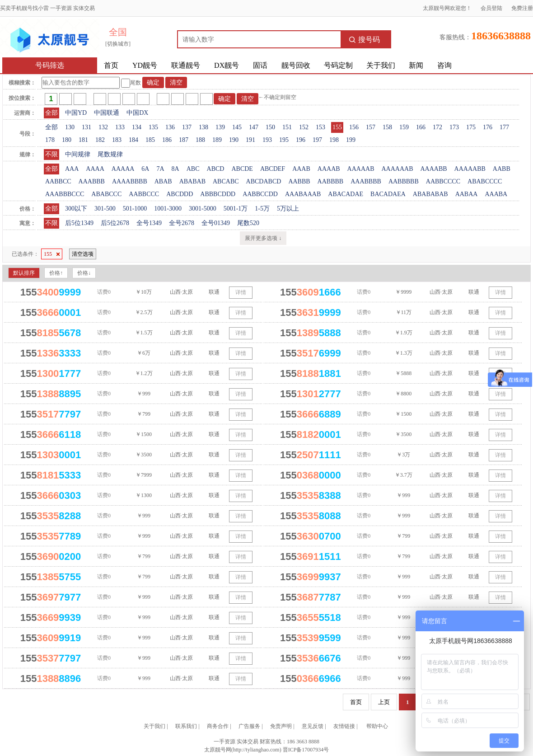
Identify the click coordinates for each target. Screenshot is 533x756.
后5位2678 (115, 223)
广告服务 (249, 726)
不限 (51, 154)
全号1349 (149, 223)
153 (320, 127)
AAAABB (433, 169)
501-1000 (135, 209)
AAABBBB (366, 181)
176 (488, 127)
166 (421, 127)
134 (137, 127)
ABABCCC (106, 194)
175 (471, 127)
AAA (72, 169)
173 (454, 127)
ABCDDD (180, 194)
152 (304, 127)
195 (284, 140)
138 (203, 127)
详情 (241, 292)
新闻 (416, 65)
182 (100, 140)
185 (150, 140)
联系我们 (186, 726)
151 (287, 127)
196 (301, 140)
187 (184, 140)
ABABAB (192, 181)
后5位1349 (79, 223)
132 (103, 127)
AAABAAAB (303, 194)
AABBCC (58, 181)
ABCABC (226, 181)
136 (170, 127)
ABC (193, 169)
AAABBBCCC (65, 194)
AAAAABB (470, 169)
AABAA (467, 194)
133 (120, 127)
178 (50, 140)
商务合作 (218, 726)
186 (167, 140)
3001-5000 (203, 209)
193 (267, 140)
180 (67, 140)
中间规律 (78, 154)
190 (234, 140)
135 (153, 127)
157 (371, 127)
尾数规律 (110, 154)
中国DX (137, 113)
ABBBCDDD (218, 194)
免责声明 (281, 726)
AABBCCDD (260, 194)
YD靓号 (145, 65)
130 (70, 127)
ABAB (163, 181)
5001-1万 (236, 209)
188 (200, 140)
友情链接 (344, 726)
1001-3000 (168, 209)
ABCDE (242, 169)
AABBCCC (144, 194)
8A (175, 169)
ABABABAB (430, 194)
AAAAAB (361, 169)
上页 (384, 702)
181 (83, 140)
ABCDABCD (264, 181)
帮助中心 (377, 726)
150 (270, 127)
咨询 (444, 65)
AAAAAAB (397, 169)
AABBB (299, 181)
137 (187, 127)
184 (133, 140)
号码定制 (338, 65)
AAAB (301, 169)
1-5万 (262, 209)
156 (354, 127)
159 (404, 127)
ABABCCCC (485, 181)
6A (145, 169)
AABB (502, 169)
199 (351, 140)
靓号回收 (296, 65)
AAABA (496, 194)
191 (250, 140)
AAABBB (92, 181)
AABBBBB (404, 181)
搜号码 (365, 40)
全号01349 (216, 223)
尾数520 (248, 223)
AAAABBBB (130, 181)
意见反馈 (313, 726)
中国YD (76, 113)
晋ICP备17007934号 (306, 750)
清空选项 (83, 254)
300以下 (76, 209)
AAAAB (329, 169)
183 (117, 140)
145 (237, 127)
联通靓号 (186, 65)
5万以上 (288, 209)
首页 (111, 65)
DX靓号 (227, 65)
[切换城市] (118, 44)
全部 (51, 113)
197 (317, 140)
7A (160, 169)
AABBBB (331, 181)
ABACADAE (346, 194)
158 (387, 127)
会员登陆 (491, 8)
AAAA (95, 169)
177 (504, 127)
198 (334, 140)
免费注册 (522, 8)
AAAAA (123, 169)
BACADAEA (388, 194)
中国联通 (107, 113)
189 (217, 140)
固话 (260, 65)
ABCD (216, 169)
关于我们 (381, 65)
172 (437, 127)
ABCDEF (273, 169)
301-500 (105, 209)
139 (220, 127)
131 (86, 127)
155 (337, 127)
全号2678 (182, 223)
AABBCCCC (443, 181)
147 (254, 127)
